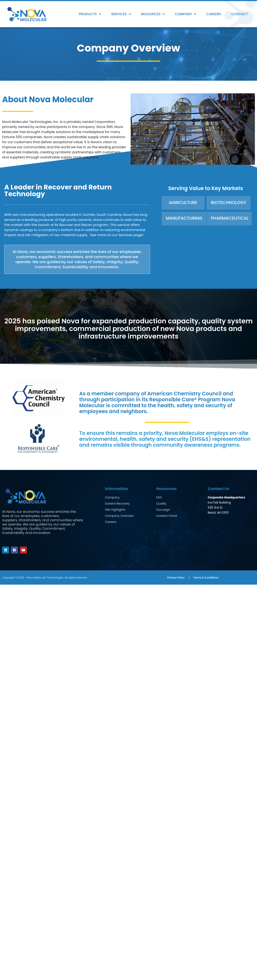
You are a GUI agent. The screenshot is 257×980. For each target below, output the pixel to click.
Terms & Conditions (206, 577)
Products (90, 14)
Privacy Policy (176, 577)
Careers (214, 14)
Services (121, 14)
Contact (239, 14)
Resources (153, 14)
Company (186, 14)
